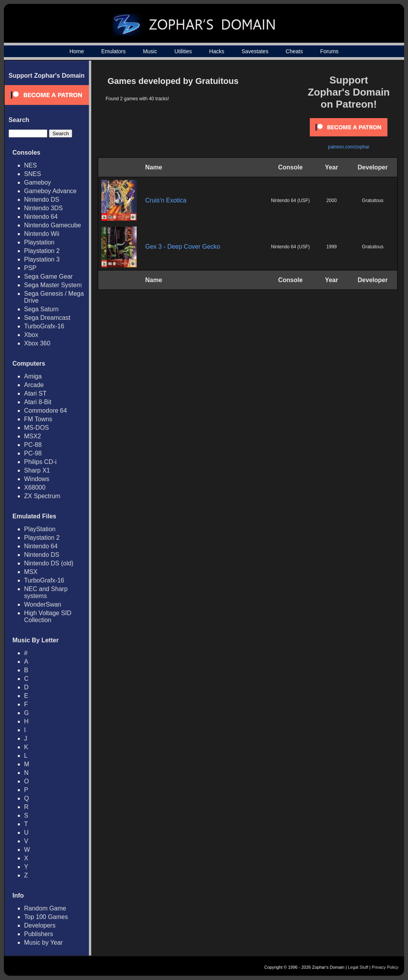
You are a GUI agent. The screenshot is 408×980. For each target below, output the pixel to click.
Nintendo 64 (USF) (290, 201)
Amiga (33, 376)
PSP (30, 268)
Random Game (45, 908)
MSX (31, 572)
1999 (332, 247)
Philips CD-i (40, 462)
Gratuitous (372, 201)
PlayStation (40, 529)
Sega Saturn (41, 309)
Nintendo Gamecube (53, 225)
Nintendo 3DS (43, 208)
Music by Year (43, 943)
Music (150, 51)
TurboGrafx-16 (44, 326)
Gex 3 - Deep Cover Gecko (183, 247)
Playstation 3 (42, 259)
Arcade (34, 385)
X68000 (35, 487)
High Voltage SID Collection (48, 616)
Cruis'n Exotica (166, 200)
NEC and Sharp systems (46, 592)
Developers (40, 925)
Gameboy (37, 182)
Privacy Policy (385, 967)
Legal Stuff (358, 967)
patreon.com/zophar (349, 147)
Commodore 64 (45, 411)
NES (30, 165)
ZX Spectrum (42, 496)
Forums (329, 51)
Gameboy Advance (50, 191)
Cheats (294, 51)
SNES (33, 174)
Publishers (39, 934)
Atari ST (35, 393)
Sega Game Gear (48, 276)
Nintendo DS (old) (49, 563)
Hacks (217, 51)
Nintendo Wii (42, 234)
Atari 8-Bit (38, 402)
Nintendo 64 (41, 217)
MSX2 (33, 436)
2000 (332, 201)
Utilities (183, 51)
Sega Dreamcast (47, 318)
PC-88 (33, 445)
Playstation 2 (42, 251)
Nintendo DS (42, 200)
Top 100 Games (46, 917)
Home (77, 51)
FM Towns (38, 419)
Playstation (39, 242)
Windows (37, 479)
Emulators (114, 51)
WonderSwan (43, 604)
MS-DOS (36, 428)
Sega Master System (53, 285)
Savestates (255, 51)
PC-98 (33, 453)
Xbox (31, 335)
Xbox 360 (37, 343)
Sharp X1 (37, 470)
